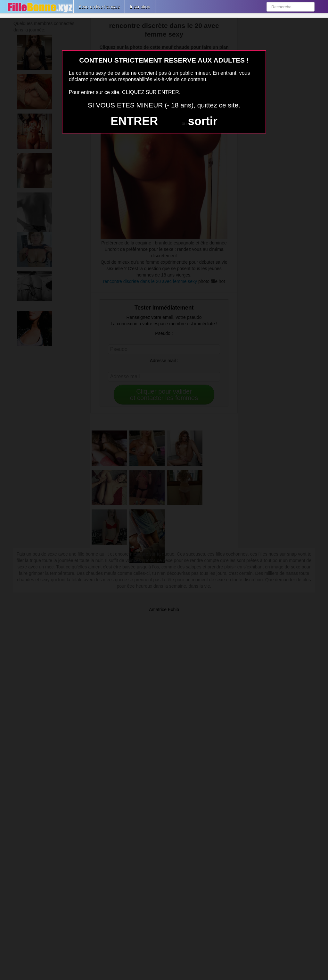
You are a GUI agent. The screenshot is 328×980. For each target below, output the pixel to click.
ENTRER (134, 121)
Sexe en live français (99, 7)
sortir (203, 121)
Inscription (140, 7)
